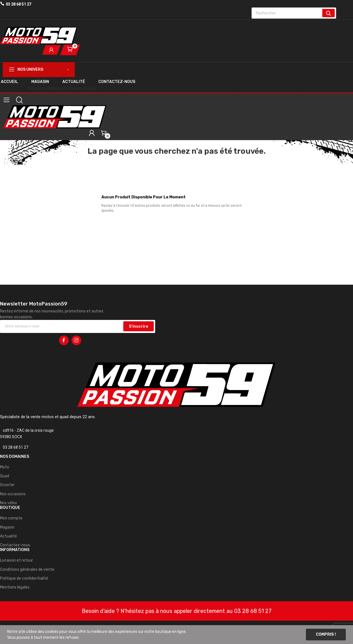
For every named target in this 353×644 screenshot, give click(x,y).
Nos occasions (13, 494)
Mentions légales (15, 587)
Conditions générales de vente (27, 570)
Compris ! (326, 634)
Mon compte (11, 518)
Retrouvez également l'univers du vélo (61, 88)
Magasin (7, 527)
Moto (5, 467)
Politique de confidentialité (24, 578)
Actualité (8, 536)
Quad (5, 476)
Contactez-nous (15, 545)
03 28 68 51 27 (19, 4)
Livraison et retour (16, 560)
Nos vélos (8, 503)
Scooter (7, 485)
